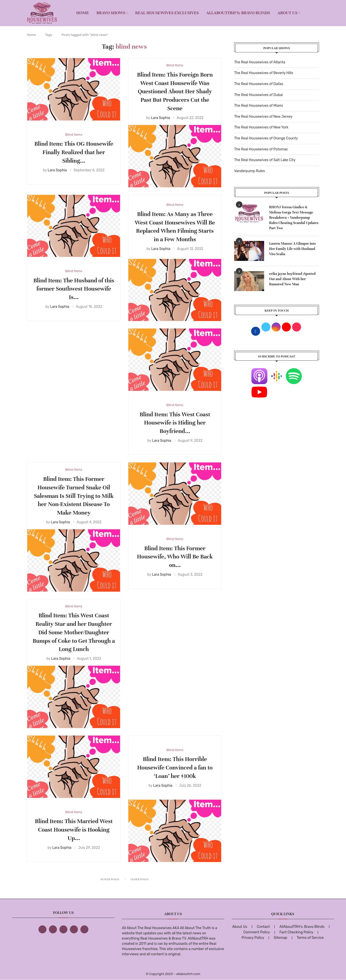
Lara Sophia (57, 170)
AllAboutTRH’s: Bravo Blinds (238, 13)
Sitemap (280, 938)
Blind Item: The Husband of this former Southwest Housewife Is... (74, 289)
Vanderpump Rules (250, 171)
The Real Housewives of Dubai (259, 95)
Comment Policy (257, 932)
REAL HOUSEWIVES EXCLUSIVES (167, 13)
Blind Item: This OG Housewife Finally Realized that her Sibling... (74, 152)
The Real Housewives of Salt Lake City (265, 160)
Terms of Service (310, 938)
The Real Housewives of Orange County (266, 138)
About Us (288, 13)
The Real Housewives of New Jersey (263, 117)
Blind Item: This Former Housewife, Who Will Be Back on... (175, 557)
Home (83, 13)
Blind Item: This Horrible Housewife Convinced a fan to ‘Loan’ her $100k (175, 768)
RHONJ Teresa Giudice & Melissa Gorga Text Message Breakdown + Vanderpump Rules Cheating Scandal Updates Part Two (294, 218)
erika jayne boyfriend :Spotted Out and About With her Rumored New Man (292, 279)
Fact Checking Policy (296, 932)
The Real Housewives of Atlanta (260, 62)
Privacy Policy (253, 938)
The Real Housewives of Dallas (259, 84)
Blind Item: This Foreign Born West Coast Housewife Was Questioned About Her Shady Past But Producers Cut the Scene (175, 92)
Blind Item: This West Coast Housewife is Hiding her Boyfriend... (175, 423)
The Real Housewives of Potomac (261, 149)
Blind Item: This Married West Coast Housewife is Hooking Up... (74, 830)
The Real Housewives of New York (261, 127)
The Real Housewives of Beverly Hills (264, 73)
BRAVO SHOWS (111, 13)
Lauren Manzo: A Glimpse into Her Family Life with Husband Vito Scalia (292, 249)
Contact (263, 927)
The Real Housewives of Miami (259, 106)
